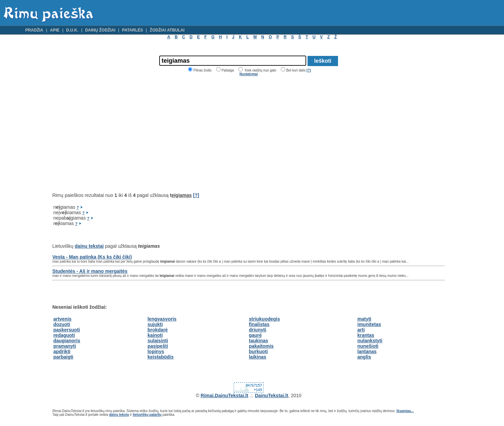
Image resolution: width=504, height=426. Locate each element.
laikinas (258, 357)
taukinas (259, 341)
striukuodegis (265, 319)
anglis (364, 357)
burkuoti (258, 351)
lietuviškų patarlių (147, 415)
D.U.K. (72, 30)
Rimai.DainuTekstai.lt (224, 395)
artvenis (62, 319)
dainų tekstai (89, 246)
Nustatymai (249, 74)
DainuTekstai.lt (271, 395)
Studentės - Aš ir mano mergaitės (90, 271)
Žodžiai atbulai (167, 30)
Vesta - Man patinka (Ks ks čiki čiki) (92, 257)
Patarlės (132, 30)
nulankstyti (370, 341)
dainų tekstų (119, 415)
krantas (366, 335)
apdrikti (62, 351)
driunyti (258, 330)
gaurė (255, 335)
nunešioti (368, 346)
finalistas (259, 324)
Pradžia (34, 30)
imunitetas (369, 324)
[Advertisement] (109, 134)
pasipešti (158, 346)
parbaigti (63, 357)
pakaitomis (261, 346)
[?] (309, 70)
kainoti (155, 335)
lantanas (367, 351)
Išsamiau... (405, 411)
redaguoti (64, 335)
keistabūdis (160, 357)
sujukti (155, 324)
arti (361, 330)
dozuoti (62, 324)
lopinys (156, 351)
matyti (364, 319)
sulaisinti (158, 341)
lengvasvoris (162, 319)
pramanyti (65, 346)
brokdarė (157, 330)
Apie (55, 30)
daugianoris (67, 341)
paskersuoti (67, 330)
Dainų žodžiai (100, 30)
